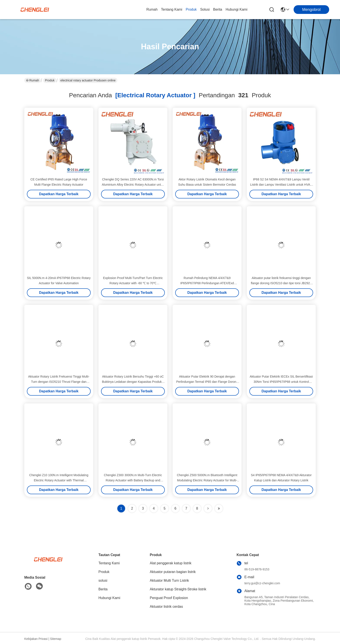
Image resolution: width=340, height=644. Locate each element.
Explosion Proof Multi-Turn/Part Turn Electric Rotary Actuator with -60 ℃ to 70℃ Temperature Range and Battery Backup (133, 283)
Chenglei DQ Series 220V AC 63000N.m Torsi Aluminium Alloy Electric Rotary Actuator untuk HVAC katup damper (133, 185)
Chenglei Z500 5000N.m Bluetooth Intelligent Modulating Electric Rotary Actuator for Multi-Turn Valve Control (207, 480)
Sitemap (56, 639)
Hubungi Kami (237, 9)
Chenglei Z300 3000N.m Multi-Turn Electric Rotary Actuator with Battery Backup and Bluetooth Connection (133, 480)
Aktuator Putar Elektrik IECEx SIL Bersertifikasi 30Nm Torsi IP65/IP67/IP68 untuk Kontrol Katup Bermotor (281, 382)
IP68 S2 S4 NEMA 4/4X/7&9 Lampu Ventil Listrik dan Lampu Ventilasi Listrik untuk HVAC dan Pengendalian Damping (281, 185)
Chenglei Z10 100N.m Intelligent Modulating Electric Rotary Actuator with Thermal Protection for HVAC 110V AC (59, 480)
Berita (218, 9)
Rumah (152, 9)
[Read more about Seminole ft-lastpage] (219, 509)
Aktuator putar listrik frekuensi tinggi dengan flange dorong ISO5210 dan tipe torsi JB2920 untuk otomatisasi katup (281, 283)
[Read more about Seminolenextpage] (208, 509)
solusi (205, 9)
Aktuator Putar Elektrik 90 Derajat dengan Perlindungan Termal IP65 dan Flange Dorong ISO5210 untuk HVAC (207, 382)
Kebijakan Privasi (36, 639)
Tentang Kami (172, 9)
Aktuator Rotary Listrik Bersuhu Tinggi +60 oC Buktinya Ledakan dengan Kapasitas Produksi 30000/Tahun (133, 382)
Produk (191, 9)
